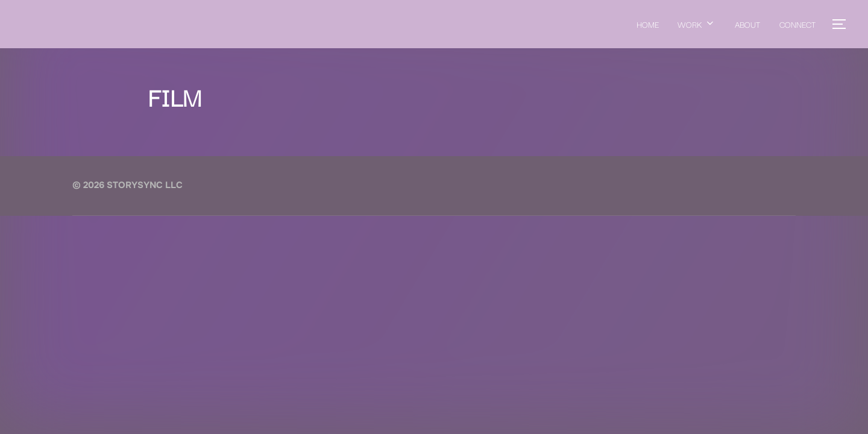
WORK (697, 24)
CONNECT (797, 24)
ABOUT (747, 24)
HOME (647, 24)
